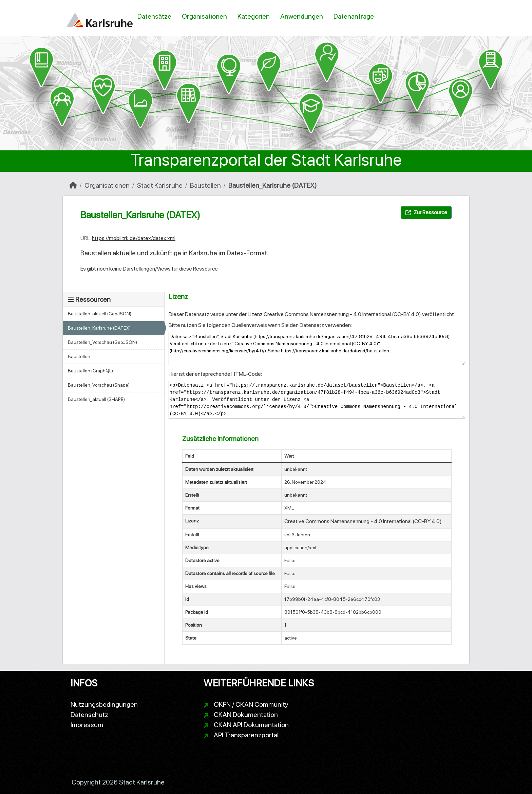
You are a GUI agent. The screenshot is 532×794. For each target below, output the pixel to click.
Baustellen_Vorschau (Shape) (99, 385)
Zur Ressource (426, 212)
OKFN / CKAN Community (251, 704)
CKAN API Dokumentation (251, 725)
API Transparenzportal (246, 735)
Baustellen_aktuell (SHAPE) (96, 399)
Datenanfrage (354, 16)
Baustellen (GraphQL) (90, 371)
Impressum (87, 725)
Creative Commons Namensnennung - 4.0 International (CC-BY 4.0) (342, 314)
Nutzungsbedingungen (104, 704)
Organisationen (204, 16)
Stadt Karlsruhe (160, 185)
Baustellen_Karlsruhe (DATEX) (273, 185)
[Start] (73, 185)
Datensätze (154, 16)
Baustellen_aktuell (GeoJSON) (100, 314)
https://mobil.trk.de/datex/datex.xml (134, 238)
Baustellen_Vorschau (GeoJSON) (102, 342)
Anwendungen (302, 16)
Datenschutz (89, 715)
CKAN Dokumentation (246, 715)
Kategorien (254, 16)
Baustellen (205, 185)
